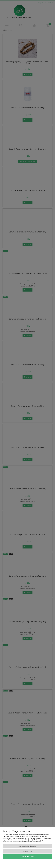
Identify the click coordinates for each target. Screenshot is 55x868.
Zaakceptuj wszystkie (27, 857)
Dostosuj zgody (28, 851)
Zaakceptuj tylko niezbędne (27, 846)
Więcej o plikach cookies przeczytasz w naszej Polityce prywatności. (22, 842)
